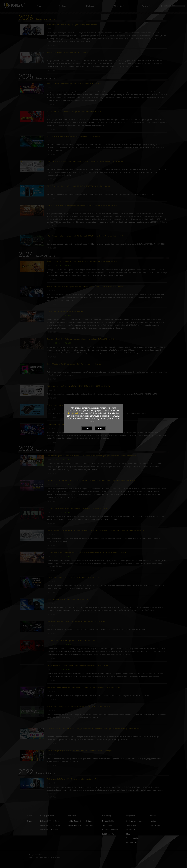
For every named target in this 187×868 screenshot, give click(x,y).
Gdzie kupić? (155, 825)
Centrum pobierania (134, 821)
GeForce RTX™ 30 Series (50, 830)
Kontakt (153, 821)
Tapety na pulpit (132, 838)
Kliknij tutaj (73, 413)
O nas (29, 821)
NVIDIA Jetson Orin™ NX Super (80, 821)
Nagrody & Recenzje (110, 830)
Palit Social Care (109, 834)
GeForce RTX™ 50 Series (50, 821)
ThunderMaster (132, 825)
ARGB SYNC (131, 830)
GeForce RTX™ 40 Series (50, 825)
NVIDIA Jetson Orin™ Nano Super (81, 825)
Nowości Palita (108, 821)
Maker (129, 834)
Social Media (107, 825)
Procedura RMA (132, 842)
